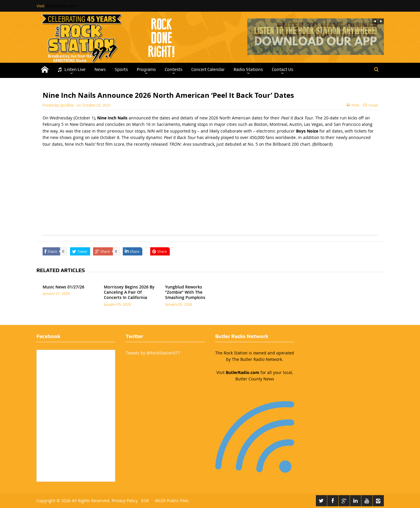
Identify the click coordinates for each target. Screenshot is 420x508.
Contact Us (282, 69)
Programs (146, 69)
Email (371, 105)
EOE (144, 501)
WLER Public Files (172, 501)
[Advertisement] (210, 194)
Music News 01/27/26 (63, 287)
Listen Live (71, 70)
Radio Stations (248, 69)
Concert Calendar (208, 69)
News (100, 69)
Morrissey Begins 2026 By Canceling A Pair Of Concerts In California (129, 292)
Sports (121, 69)
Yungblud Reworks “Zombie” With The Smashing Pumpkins (185, 292)
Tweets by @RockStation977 (153, 353)
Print (353, 105)
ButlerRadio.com (61, 6)
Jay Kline (67, 105)
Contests (174, 69)
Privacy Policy (125, 501)
